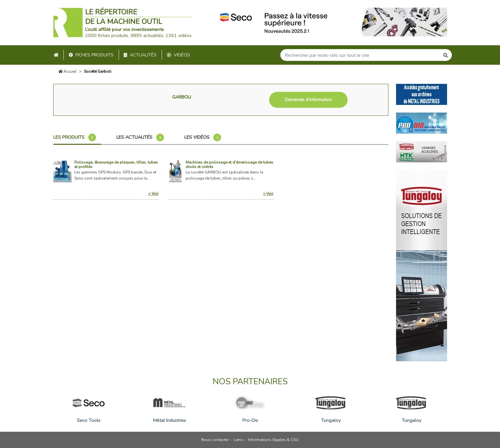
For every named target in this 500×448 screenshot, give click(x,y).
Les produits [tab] (75, 137)
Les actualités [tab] (140, 137)
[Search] (360, 55)
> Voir (153, 194)
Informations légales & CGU (273, 440)
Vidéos (178, 55)
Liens (238, 440)
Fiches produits (91, 55)
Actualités (140, 55)
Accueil (68, 71)
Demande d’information (308, 100)
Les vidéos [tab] (203, 137)
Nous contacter (215, 440)
